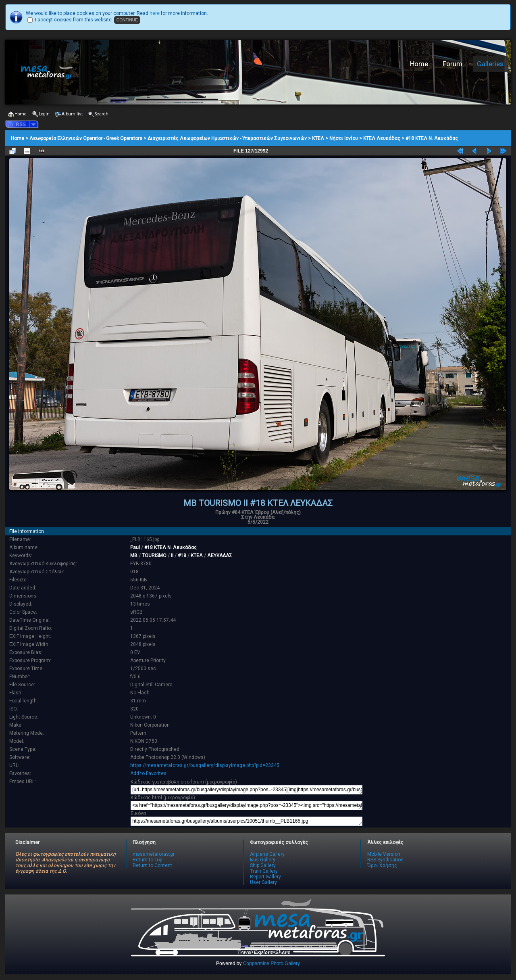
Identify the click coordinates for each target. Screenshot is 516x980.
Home (419, 64)
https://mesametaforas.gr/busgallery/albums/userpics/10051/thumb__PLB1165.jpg (247, 821)
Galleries (490, 64)
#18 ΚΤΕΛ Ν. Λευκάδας (432, 138)
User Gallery (263, 882)
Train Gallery (264, 871)
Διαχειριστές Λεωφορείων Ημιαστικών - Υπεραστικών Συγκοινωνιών (227, 138)
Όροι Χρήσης (382, 865)
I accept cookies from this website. (74, 20)
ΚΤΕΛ (318, 138)
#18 (182, 556)
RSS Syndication (385, 860)
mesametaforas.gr (154, 854)
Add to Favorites (148, 773)
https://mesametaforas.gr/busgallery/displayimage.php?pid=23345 (205, 765)
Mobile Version (384, 854)
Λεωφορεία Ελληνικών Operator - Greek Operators (86, 138)
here (155, 13)
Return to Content (152, 865)
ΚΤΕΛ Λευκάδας (382, 138)
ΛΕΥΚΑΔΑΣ (220, 556)
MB (134, 556)
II (172, 556)
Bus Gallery (263, 860)
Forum (453, 64)
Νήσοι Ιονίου (344, 138)
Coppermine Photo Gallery (272, 963)
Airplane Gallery (267, 854)
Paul (135, 547)
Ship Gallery (263, 865)
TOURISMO (154, 556)
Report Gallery (265, 877)
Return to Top (147, 860)
